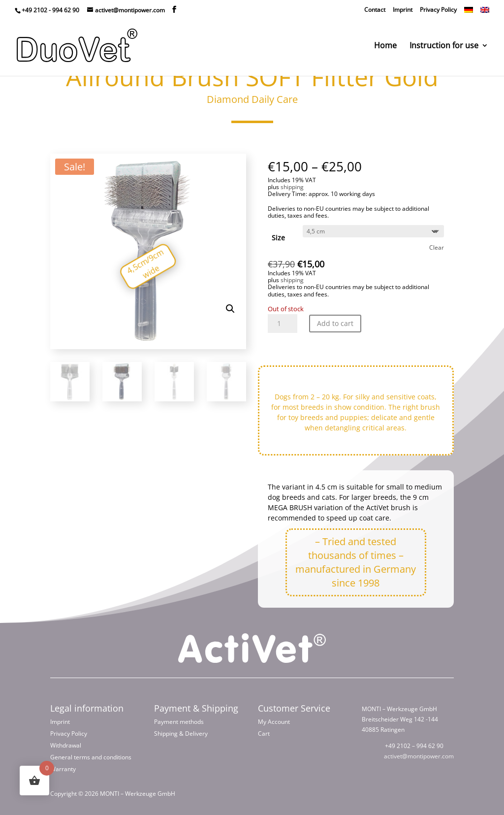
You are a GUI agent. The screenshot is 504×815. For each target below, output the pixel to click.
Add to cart (335, 323)
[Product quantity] (283, 324)
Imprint (403, 10)
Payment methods (179, 722)
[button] (230, 309)
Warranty (63, 769)
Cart (264, 733)
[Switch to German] (469, 10)
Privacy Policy (438, 10)
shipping (292, 187)
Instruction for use (444, 46)
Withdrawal (66, 745)
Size (278, 238)
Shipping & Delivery (181, 733)
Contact (375, 10)
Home (385, 46)
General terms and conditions (91, 757)
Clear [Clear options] (437, 247)
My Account (274, 722)
